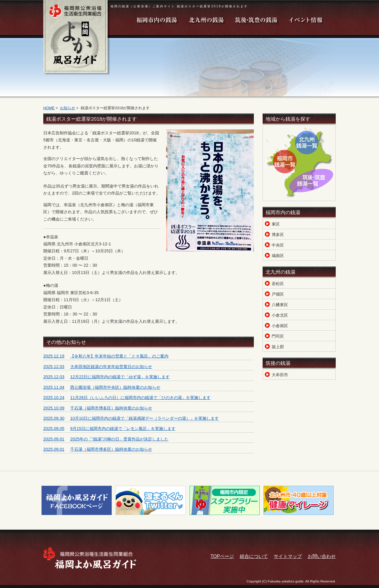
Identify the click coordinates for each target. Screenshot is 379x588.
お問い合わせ (322, 556)
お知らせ (68, 108)
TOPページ (222, 556)
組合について (254, 556)
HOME (49, 108)
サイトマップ (288, 556)
